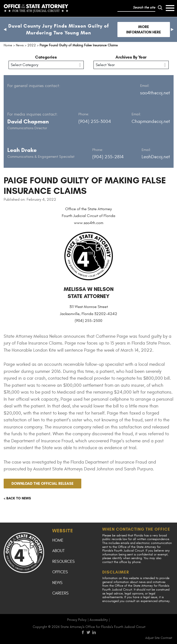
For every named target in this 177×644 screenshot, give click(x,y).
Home (58, 540)
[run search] (160, 8)
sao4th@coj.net (155, 93)
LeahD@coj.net (156, 157)
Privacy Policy (77, 620)
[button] (5, 30)
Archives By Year (131, 57)
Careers (60, 593)
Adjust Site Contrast (159, 638)
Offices (60, 572)
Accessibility (99, 620)
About (58, 551)
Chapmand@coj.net (151, 121)
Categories (46, 57)
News (57, 583)
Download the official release (42, 483)
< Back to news (17, 498)
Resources (63, 562)
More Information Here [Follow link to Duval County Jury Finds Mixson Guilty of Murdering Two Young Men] (144, 29)
